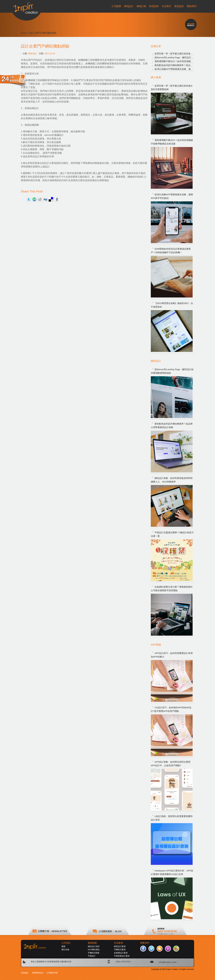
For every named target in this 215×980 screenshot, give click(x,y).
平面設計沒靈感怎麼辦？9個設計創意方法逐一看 (172, 534)
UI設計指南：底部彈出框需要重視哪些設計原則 (172, 818)
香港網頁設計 (38, 973)
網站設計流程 (94, 946)
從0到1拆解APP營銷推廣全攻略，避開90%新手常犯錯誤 (183, 69)
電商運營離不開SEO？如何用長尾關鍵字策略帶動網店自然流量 (172, 142)
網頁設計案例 (120, 946)
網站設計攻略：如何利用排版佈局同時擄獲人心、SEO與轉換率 (172, 480)
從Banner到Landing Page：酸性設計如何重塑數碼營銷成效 (184, 57)
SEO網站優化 (94, 950)
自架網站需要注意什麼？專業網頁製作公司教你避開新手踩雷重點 (172, 589)
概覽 (63, 946)
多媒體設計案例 (121, 953)
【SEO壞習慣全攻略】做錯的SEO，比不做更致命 (172, 305)
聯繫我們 (145, 943)
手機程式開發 (94, 953)
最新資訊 (32, 53)
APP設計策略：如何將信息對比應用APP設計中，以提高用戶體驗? (171, 764)
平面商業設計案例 (122, 956)
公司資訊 (66, 943)
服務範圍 (92, 943)
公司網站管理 (52, 973)
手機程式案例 (120, 950)
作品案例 (118, 943)
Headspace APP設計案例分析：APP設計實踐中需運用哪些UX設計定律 (172, 872)
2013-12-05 (50, 53)
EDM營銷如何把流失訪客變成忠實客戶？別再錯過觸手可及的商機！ (171, 251)
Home (24, 33)
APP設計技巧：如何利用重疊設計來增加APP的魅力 (172, 655)
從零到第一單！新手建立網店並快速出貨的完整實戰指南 (183, 54)
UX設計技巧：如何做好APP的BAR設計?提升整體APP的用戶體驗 (171, 709)
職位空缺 (65, 950)
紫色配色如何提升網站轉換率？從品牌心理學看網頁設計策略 (185, 65)
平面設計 (92, 956)
